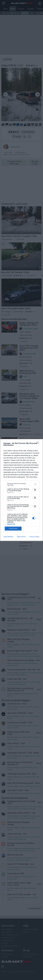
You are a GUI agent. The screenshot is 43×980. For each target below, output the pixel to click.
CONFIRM (13, 529)
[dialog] (21, 490)
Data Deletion (9, 537)
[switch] (34, 490)
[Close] (39, 443)
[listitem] (21, 484)
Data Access (21, 537)
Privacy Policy (34, 537)
